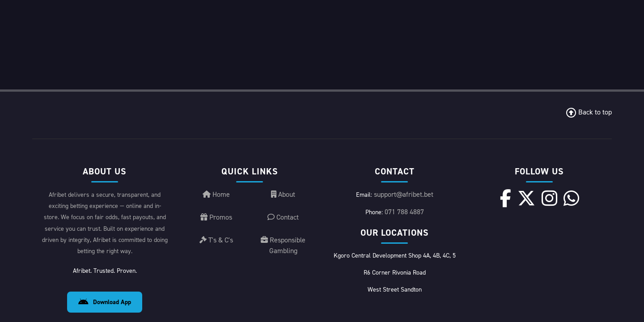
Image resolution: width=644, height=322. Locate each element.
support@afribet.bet (404, 234)
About (283, 234)
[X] (526, 237)
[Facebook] (506, 237)
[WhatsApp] (571, 237)
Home (216, 234)
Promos (216, 256)
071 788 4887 (404, 251)
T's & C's (216, 279)
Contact (283, 256)
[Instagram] (549, 237)
